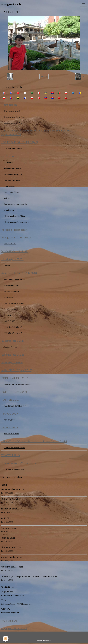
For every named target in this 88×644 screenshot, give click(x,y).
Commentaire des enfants (15, 117)
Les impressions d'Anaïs (14, 123)
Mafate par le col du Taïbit (14, 216)
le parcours (9, 297)
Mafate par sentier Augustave (16, 222)
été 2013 (6, 518)
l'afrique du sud (10, 244)
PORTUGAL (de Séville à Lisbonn (17, 384)
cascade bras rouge (12, 180)
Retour (44, 76)
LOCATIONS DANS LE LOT (15, 148)
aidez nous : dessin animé (14, 279)
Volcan (7, 198)
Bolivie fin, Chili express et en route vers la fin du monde (29, 576)
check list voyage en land (14, 469)
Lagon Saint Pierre (11, 192)
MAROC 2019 (10, 420)
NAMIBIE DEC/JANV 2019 (15, 406)
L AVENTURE (10, 321)
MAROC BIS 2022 (11, 434)
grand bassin (9, 210)
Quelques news (9, 528)
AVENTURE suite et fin (14, 333)
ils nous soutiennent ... (13, 291)
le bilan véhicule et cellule (14, 448)
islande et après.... (10, 509)
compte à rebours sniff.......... (15, 557)
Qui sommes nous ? (12, 111)
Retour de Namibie (11, 499)
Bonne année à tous (11, 547)
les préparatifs (10, 309)
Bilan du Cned (8, 538)
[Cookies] (6, 639)
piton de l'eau (9, 186)
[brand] (11, 4)
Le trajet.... (8, 315)
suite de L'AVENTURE (13, 327)
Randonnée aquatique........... (15, 174)
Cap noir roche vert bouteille (16, 204)
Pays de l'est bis (11, 347)
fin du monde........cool (12, 567)
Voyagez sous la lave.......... (14, 168)
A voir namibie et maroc (13, 489)
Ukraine (7, 265)
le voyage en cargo (12, 285)
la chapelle (8, 162)
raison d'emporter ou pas (14, 303)
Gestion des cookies (44, 641)
